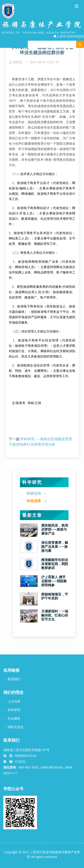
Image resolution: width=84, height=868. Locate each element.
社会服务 (14, 718)
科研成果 (37, 501)
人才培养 (14, 701)
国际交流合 (16, 727)
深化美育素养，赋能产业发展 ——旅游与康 (55, 547)
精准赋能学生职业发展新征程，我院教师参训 (55, 564)
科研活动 (37, 493)
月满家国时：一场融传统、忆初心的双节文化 (55, 615)
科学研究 (32, 482)
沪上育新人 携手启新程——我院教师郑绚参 (54, 581)
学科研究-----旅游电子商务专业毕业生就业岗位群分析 (42, 50)
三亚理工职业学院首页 (69, 36)
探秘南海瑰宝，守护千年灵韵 (55, 596)
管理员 (17, 62)
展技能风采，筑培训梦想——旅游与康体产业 (55, 529)
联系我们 (14, 679)
